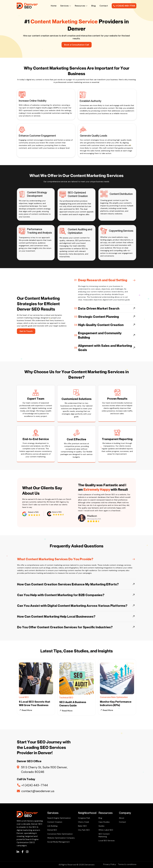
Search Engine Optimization (59, 818)
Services (66, 6)
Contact (104, 6)
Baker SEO (82, 826)
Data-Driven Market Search (99, 321)
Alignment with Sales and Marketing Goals (105, 360)
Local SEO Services (107, 841)
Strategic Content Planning (98, 329)
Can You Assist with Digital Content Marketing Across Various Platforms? (74, 599)
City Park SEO (84, 830)
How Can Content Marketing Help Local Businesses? (64, 605)
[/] (18, 852)
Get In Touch (34, 325)
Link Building (52, 826)
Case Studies (104, 822)
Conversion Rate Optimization (60, 834)
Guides (101, 826)
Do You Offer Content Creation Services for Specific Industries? (69, 612)
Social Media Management (59, 842)
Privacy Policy (110, 864)
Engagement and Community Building (100, 348)
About (122, 818)
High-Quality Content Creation (101, 337)
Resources (81, 6)
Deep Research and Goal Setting (103, 292)
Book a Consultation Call (77, 45)
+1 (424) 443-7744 (124, 6)
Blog (94, 6)
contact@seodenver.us (39, 782)
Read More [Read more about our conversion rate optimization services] (111, 701)
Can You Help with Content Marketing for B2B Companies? (67, 592)
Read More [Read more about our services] (66, 723)
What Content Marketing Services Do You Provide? (64, 570)
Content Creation (55, 822)
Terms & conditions (127, 864)
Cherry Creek (84, 822)
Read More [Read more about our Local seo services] (29, 701)
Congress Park (84, 818)
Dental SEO (52, 830)
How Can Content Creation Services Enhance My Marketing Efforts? (71, 586)
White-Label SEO (106, 830)
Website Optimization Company (61, 838)
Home (54, 6)
